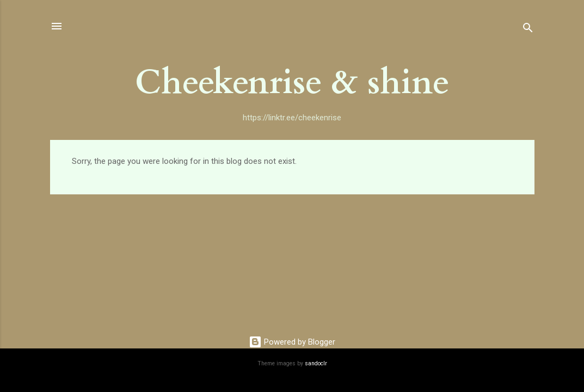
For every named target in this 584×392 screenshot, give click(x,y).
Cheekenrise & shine (292, 83)
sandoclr (316, 363)
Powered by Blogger (292, 342)
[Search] (528, 30)
